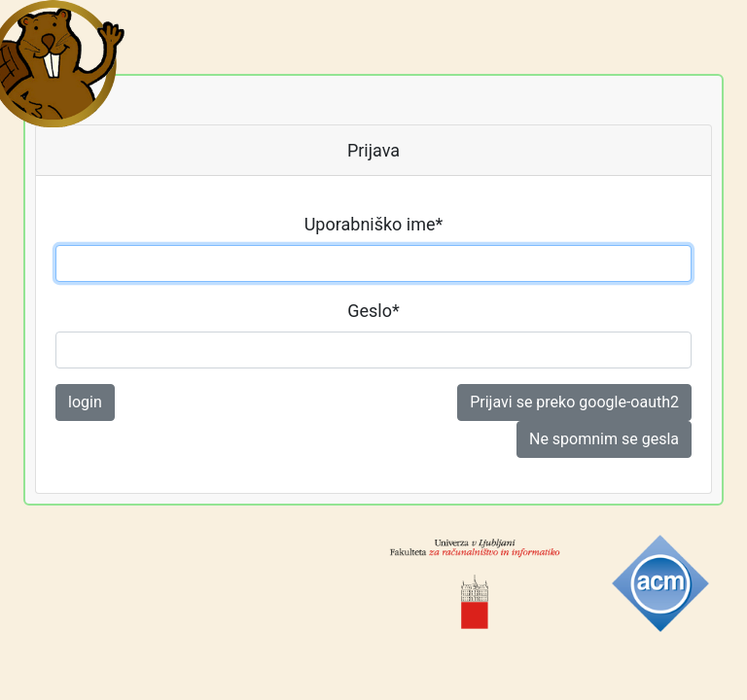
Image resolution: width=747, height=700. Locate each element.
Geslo (373, 311)
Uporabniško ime (374, 224)
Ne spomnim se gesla (604, 439)
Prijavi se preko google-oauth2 (574, 402)
